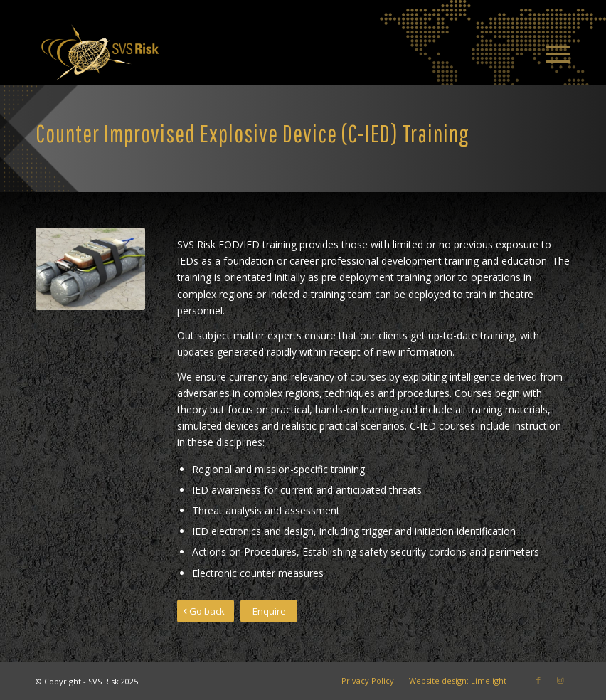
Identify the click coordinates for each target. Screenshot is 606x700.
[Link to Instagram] (560, 680)
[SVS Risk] (100, 53)
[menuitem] (551, 53)
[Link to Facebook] (538, 680)
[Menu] (551, 53)
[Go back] (206, 611)
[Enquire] (269, 611)
